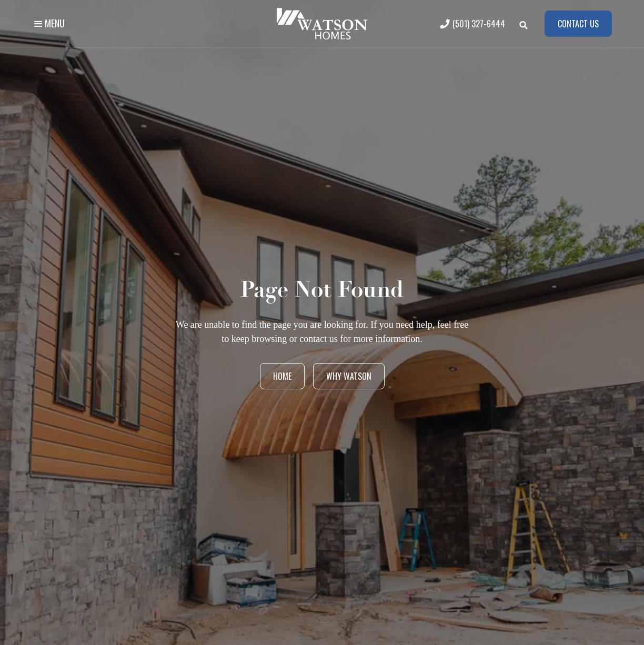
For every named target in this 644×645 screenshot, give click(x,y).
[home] (322, 24)
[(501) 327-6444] (475, 24)
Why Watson (349, 376)
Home (282, 376)
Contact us (578, 24)
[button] (48, 24)
